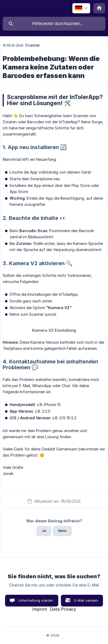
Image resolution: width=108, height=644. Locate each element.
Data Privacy (63, 609)
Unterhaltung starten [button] (36, 600)
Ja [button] (44, 531)
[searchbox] (54, 24)
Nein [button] (62, 531)
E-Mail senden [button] (86, 600)
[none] (81, 8)
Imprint (40, 609)
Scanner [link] (33, 45)
